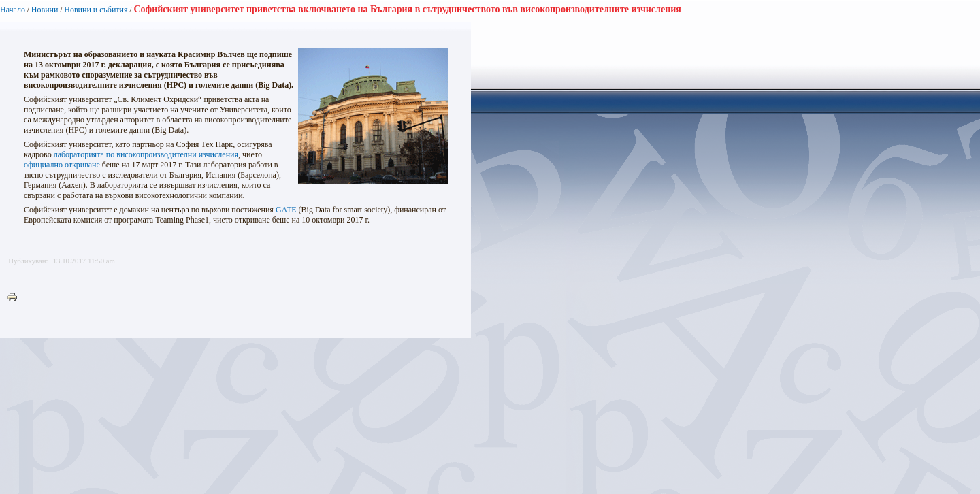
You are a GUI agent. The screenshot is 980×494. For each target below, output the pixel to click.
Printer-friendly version (16, 298)
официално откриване (62, 165)
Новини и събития (96, 10)
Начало (13, 10)
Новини (45, 10)
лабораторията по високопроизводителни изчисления (146, 154)
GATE (286, 210)
